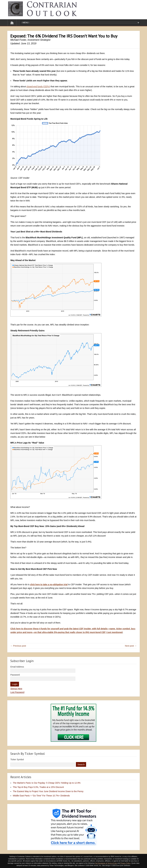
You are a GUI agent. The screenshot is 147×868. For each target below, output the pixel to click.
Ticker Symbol (17, 759)
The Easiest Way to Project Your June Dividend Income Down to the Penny (48, 791)
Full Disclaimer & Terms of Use (106, 863)
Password (15, 675)
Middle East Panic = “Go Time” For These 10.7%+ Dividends (41, 796)
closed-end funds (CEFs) (38, 87)
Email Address (17, 667)
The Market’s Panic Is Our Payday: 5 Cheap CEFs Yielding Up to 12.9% (47, 783)
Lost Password (17, 692)
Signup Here (16, 689)
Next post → (131, 646)
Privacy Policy (125, 863)
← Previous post (18, 646)
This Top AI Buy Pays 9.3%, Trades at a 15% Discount (38, 787)
